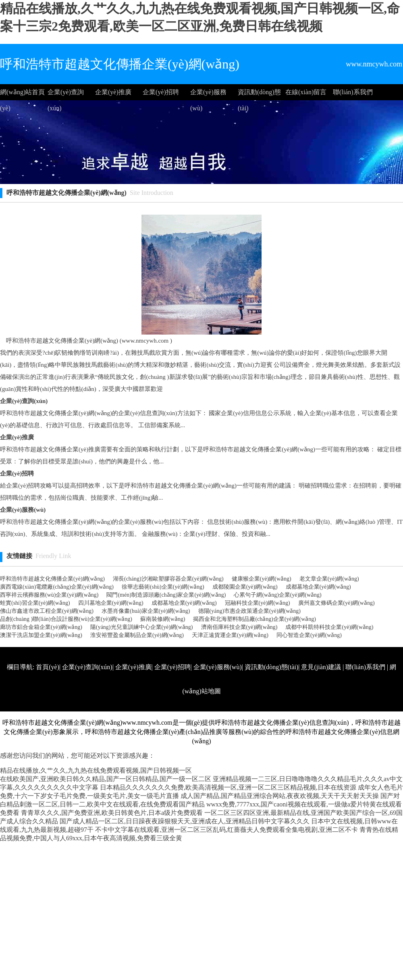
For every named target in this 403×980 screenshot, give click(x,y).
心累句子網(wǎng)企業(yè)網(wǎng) (277, 595)
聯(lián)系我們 (353, 92)
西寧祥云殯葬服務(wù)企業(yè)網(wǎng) (49, 595)
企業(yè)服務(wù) (208, 94)
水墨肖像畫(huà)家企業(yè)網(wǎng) (146, 611)
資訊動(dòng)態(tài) (259, 94)
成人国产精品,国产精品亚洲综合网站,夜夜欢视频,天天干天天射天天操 (280, 796)
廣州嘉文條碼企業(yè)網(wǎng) (337, 603)
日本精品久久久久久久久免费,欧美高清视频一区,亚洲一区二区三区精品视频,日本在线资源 (228, 787)
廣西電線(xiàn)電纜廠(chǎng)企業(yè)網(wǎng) (57, 587)
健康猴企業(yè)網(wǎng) (262, 579)
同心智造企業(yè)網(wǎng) (309, 635)
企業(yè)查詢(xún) (66, 94)
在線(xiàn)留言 (306, 92)
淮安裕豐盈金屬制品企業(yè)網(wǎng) (137, 635)
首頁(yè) (48, 667)
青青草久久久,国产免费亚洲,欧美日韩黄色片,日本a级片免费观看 (112, 813)
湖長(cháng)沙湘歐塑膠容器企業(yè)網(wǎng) (168, 579)
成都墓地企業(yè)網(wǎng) (318, 587)
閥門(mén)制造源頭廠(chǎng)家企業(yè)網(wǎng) (166, 595)
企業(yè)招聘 (161, 92)
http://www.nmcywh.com (287, 715)
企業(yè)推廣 (113, 92)
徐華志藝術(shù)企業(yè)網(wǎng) (163, 587)
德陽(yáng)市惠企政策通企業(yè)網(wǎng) (250, 611)
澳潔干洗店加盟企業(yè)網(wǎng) (41, 635)
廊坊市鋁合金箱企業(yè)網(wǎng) (41, 627)
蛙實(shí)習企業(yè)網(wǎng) (35, 603)
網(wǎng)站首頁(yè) (22, 94)
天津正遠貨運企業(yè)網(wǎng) (230, 635)
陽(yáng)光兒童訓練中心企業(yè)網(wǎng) (142, 627)
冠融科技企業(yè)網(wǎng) (258, 603)
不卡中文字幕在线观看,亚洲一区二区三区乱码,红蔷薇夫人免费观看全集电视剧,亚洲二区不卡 (226, 830)
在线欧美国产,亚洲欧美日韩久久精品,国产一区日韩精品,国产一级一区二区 (106, 779)
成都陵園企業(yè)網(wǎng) (245, 587)
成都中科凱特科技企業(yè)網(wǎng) (329, 627)
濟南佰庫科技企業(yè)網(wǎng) (239, 627)
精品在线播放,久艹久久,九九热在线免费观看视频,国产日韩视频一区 (96, 770)
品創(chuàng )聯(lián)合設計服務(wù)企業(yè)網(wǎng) (66, 619)
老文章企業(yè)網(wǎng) (329, 579)
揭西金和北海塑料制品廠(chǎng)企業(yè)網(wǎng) (254, 619)
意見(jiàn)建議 (321, 667)
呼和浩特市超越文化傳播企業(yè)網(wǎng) (52, 579)
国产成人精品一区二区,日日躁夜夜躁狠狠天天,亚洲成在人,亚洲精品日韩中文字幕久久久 (185, 821)
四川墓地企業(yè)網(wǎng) (111, 603)
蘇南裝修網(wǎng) (163, 619)
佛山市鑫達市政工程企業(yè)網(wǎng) (47, 611)
